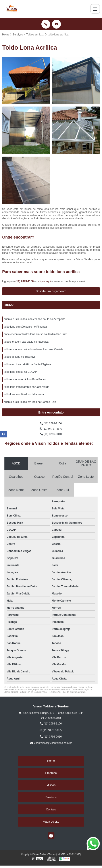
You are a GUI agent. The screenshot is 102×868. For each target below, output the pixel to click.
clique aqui (44, 281)
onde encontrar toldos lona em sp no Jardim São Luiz (35, 334)
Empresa (51, 773)
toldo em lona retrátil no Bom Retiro (25, 379)
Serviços (51, 797)
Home (51, 761)
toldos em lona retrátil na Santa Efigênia (27, 364)
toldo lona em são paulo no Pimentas (26, 327)
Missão (51, 785)
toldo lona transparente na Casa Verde (26, 387)
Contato (51, 809)
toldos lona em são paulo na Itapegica (26, 342)
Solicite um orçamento (51, 291)
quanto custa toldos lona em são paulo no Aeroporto (35, 319)
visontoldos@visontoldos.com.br (51, 743)
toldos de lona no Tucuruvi (19, 357)
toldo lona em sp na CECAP (20, 372)
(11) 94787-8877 (51, 429)
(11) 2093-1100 (25, 281)
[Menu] (95, 9)
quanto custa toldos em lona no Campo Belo (30, 402)
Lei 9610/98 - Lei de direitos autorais (67, 692)
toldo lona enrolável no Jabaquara (24, 394)
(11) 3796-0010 (51, 434)
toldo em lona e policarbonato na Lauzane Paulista (34, 349)
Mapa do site (51, 822)
